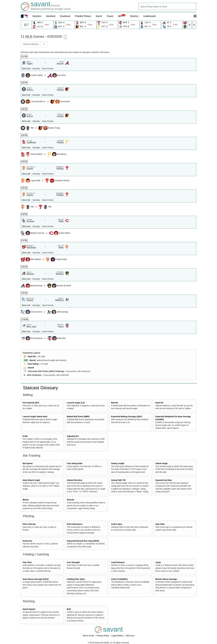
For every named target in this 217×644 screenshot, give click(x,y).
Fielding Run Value (76, 579)
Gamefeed (51, 16)
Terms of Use (89, 636)
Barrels (115, 403)
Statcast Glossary (40, 388)
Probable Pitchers (83, 16)
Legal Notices (118, 636)
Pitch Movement (75, 524)
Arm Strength (73, 562)
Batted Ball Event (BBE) (78, 416)
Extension (27, 541)
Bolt (69, 609)
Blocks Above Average (166, 579)
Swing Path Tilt (118, 480)
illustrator (37, 16)
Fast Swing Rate (75, 463)
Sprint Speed (29, 609)
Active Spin (117, 524)
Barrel (33, 360)
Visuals (110, 16)
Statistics (134, 16)
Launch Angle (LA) (76, 403)
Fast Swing (33, 364)
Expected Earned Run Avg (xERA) (83, 541)
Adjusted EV (73, 436)
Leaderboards (149, 16)
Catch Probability (119, 579)
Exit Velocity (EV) (31, 403)
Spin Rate (160, 524)
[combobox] (167, 6)
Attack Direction (75, 480)
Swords (70, 500)
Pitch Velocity (29, 524)
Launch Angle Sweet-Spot (35, 416)
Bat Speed (28, 463)
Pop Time (27, 562)
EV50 (25, 436)
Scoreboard (65, 16)
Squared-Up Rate (164, 480)
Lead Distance (118, 562)
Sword (31, 368)
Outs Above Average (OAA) (36, 579)
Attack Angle (161, 463)
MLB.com (130, 636)
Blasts (26, 500)
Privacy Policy (103, 636)
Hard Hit (32, 356)
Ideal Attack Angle (31, 480)
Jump (158, 562)
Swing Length (118, 463)
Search (99, 16)
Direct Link (26, 69)
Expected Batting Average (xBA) (127, 416)
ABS (122, 16)
